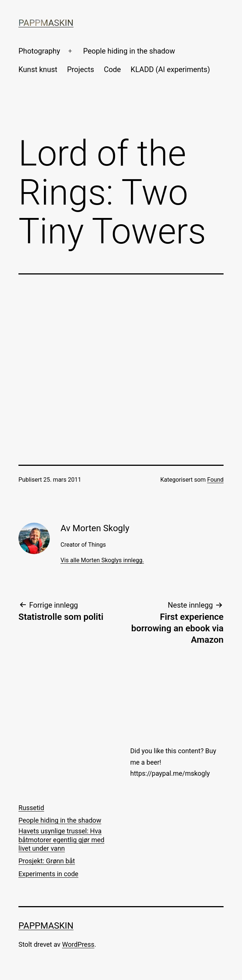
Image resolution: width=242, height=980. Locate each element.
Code (112, 69)
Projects (81, 69)
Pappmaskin (46, 23)
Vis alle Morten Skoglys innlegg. (102, 560)
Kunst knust (38, 69)
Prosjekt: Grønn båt (47, 861)
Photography (39, 51)
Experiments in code (48, 874)
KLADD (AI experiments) (170, 69)
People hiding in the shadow (129, 51)
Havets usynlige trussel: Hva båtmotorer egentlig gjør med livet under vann (61, 840)
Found (215, 480)
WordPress (78, 944)
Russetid (31, 808)
